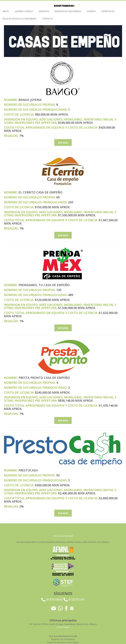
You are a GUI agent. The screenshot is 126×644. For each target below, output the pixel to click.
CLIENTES (91, 11)
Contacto (47, 19)
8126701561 (74, 599)
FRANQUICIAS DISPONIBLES (68, 11)
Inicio (6, 11)
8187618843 (52, 599)
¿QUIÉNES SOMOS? (24, 11)
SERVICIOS (44, 11)
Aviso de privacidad (63, 536)
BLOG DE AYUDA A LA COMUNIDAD (20, 19)
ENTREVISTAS (108, 11)
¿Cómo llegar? (63, 627)
